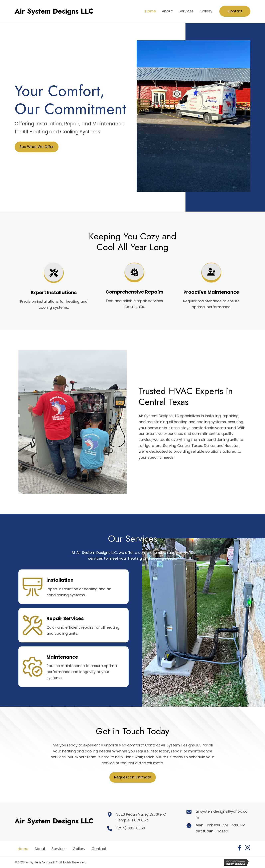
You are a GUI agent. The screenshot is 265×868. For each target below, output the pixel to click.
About (40, 849)
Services (59, 849)
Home (23, 849)
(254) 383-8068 (131, 828)
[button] (239, 848)
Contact (99, 849)
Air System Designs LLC (54, 11)
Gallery (79, 849)
